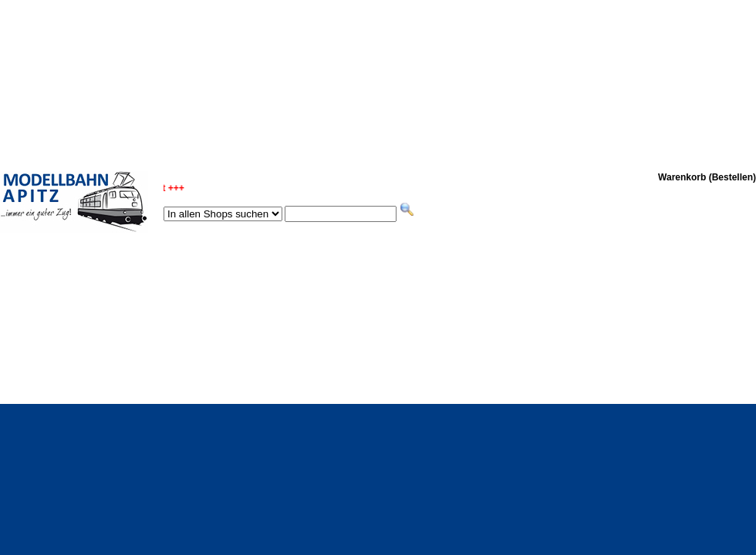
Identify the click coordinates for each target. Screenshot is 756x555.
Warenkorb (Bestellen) (707, 177)
